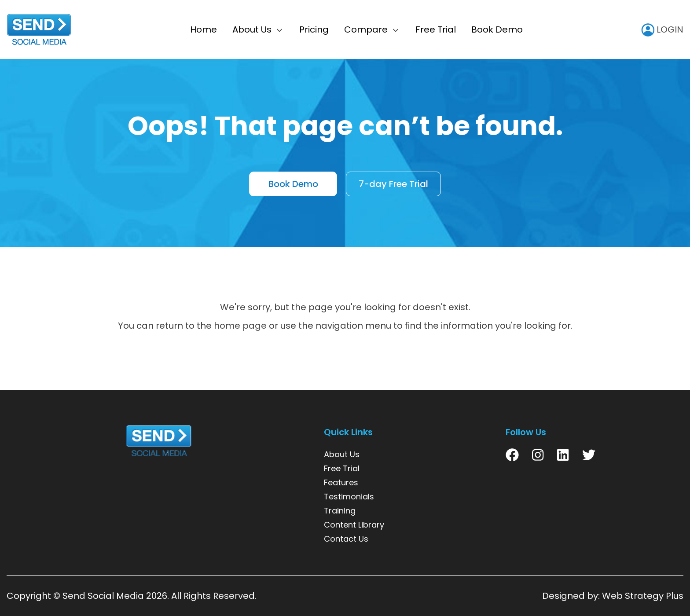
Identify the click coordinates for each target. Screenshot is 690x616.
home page (240, 326)
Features (341, 482)
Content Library (354, 525)
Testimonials (349, 497)
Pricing (314, 29)
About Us (252, 29)
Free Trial (436, 29)
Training (340, 511)
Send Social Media (103, 596)
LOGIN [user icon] (662, 29)
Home (204, 29)
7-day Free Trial (393, 184)
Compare (366, 29)
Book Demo (497, 29)
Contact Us (346, 539)
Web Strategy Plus (643, 596)
